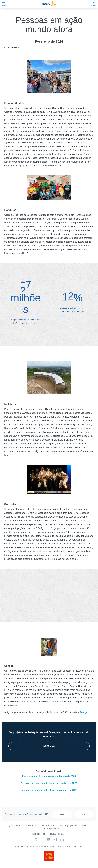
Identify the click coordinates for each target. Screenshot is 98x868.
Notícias (86, 825)
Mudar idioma (57, 834)
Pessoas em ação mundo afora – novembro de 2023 (49, 790)
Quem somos (15, 825)
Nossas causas (48, 825)
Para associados (52, 829)
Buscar (94, 4)
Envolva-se (31, 825)
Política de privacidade (63, 846)
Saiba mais (49, 746)
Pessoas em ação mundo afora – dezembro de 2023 (49, 783)
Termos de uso (77, 846)
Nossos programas (68, 825)
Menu (4, 4)
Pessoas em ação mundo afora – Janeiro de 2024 (49, 776)
